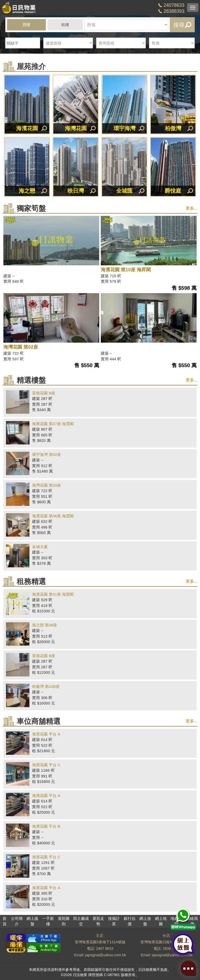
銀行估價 (130, 921)
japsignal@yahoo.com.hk (106, 955)
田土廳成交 (81, 921)
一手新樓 (48, 921)
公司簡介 (17, 921)
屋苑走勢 (98, 921)
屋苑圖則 (64, 921)
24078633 (174, 5)
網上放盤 (145, 921)
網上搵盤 (32, 921)
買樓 (26, 25)
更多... (192, 208)
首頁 (5, 921)
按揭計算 (114, 921)
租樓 (65, 25)
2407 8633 (105, 948)
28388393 (174, 11)
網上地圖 (161, 921)
